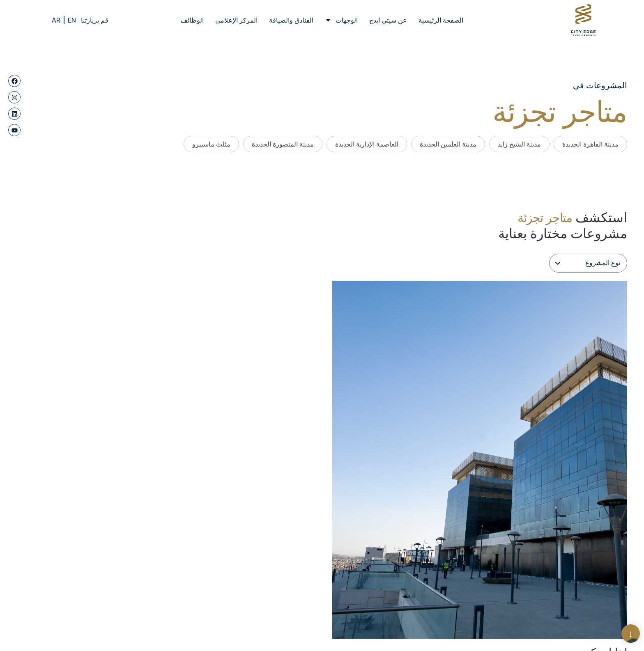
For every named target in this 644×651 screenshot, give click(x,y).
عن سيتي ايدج (388, 20)
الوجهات (341, 20)
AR (56, 20)
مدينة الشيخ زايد (519, 144)
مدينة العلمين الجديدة (448, 144)
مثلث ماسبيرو (211, 144)
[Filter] (588, 263)
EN (72, 20)
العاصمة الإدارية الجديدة (367, 144)
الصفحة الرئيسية (441, 20)
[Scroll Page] (631, 634)
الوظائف (192, 20)
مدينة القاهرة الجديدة (590, 144)
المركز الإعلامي (236, 20)
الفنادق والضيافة (291, 20)
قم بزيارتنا (95, 20)
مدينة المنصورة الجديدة (283, 144)
